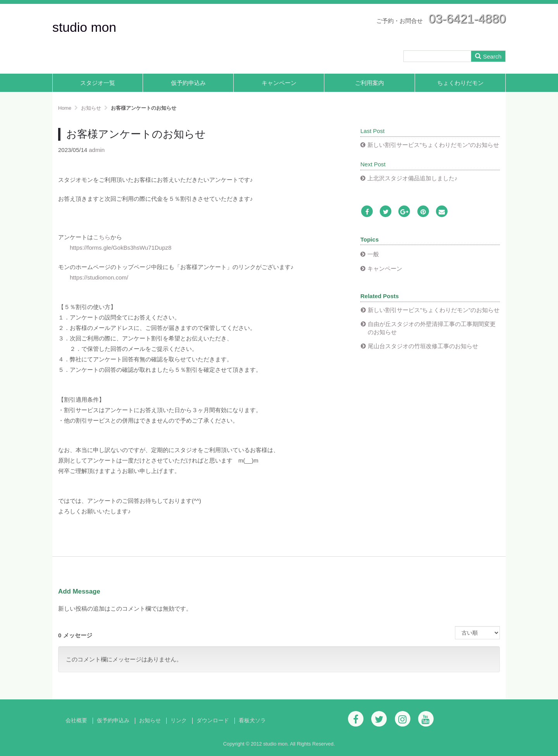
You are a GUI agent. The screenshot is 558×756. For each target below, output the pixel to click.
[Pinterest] (423, 212)
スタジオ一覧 (98, 83)
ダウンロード (213, 721)
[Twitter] (386, 212)
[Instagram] (403, 719)
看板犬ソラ (252, 721)
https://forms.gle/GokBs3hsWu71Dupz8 (121, 248)
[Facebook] (367, 212)
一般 (373, 254)
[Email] (442, 212)
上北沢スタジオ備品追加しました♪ (412, 178)
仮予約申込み (188, 83)
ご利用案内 (369, 83)
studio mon (84, 27)
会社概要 (76, 721)
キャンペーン (279, 83)
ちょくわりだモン (460, 83)
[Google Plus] (404, 212)
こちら (102, 237)
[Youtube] (426, 719)
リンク (179, 721)
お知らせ (150, 721)
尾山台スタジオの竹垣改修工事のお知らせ (423, 346)
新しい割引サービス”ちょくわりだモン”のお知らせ (433, 145)
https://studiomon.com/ (99, 277)
